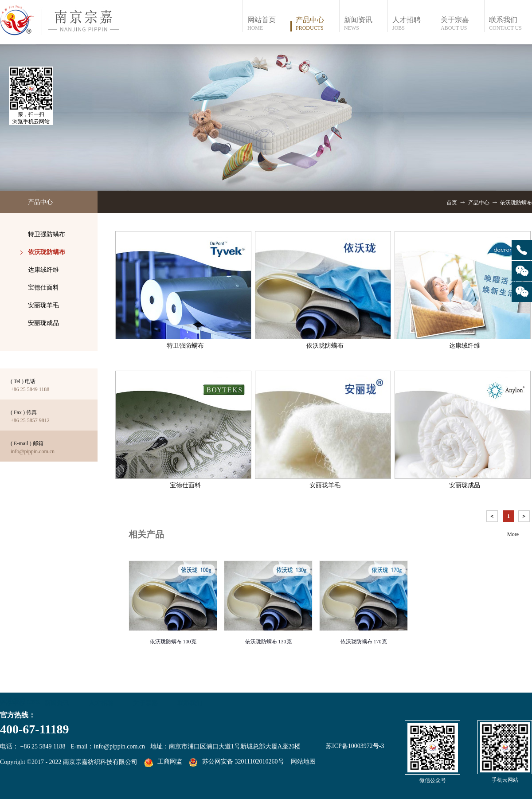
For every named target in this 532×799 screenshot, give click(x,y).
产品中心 (479, 203)
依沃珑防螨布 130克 (268, 642)
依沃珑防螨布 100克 (173, 642)
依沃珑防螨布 (516, 203)
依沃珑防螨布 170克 (364, 642)
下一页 (525, 518)
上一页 (493, 518)
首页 (452, 203)
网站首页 (269, 24)
